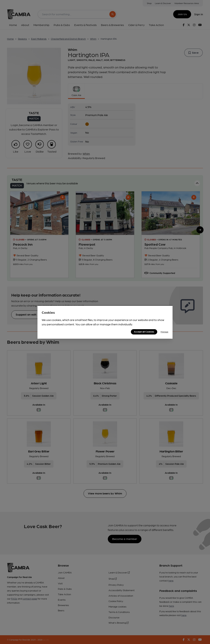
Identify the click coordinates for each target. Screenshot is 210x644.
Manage (164, 332)
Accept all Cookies (144, 331)
